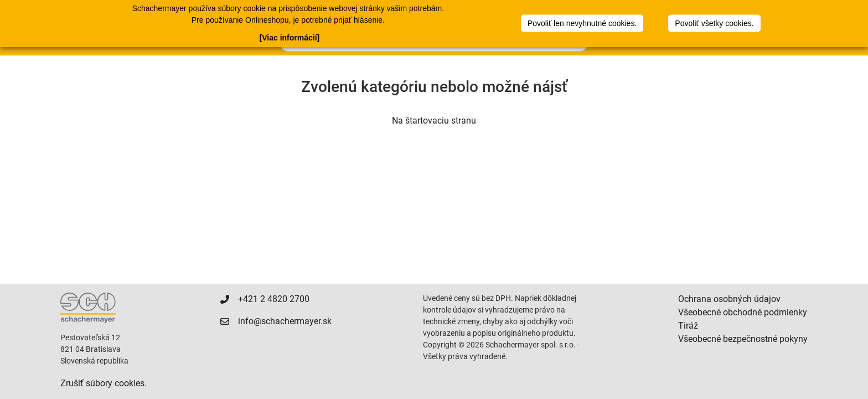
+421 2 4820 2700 (274, 299)
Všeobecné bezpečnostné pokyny (743, 339)
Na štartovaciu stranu (434, 121)
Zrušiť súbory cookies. (104, 383)
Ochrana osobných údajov (729, 299)
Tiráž (688, 326)
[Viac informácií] (290, 38)
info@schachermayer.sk (285, 321)
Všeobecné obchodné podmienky (743, 312)
